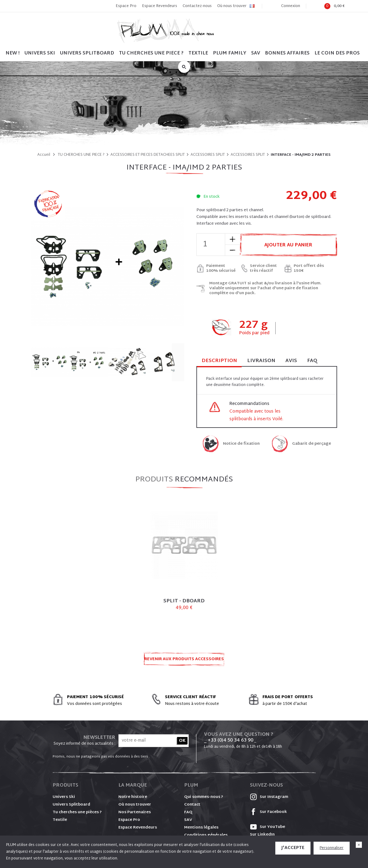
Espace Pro (126, 6)
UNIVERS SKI (40, 53)
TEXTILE (198, 53)
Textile (60, 820)
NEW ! (13, 53)
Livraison (261, 361)
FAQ (312, 361)
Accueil (44, 155)
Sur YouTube (268, 827)
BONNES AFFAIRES (287, 53)
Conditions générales (206, 835)
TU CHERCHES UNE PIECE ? (151, 53)
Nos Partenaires (135, 812)
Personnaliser (332, 848)
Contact (192, 805)
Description (219, 361)
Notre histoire (133, 797)
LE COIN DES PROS (337, 53)
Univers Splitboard (71, 805)
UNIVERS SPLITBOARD (87, 53)
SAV (256, 53)
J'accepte (293, 848)
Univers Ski (64, 797)
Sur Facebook (268, 812)
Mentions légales (201, 828)
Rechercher (184, 67)
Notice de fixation (241, 444)
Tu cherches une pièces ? (77, 812)
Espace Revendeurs (160, 6)
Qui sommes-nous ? (204, 797)
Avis (291, 361)
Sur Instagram (269, 797)
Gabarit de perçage (312, 444)
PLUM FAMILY (230, 53)
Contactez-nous (197, 6)
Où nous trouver (232, 6)
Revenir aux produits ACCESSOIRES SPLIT (184, 661)
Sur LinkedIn (262, 835)
